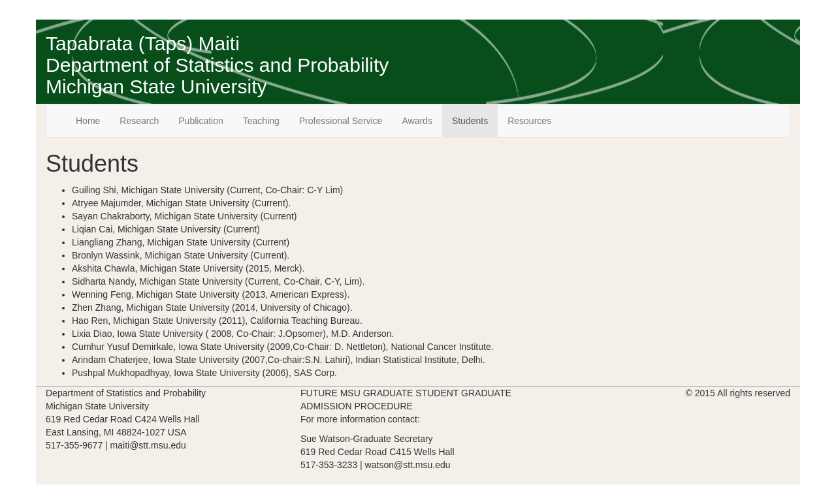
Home (88, 121)
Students (470, 121)
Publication (201, 121)
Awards (417, 121)
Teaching (261, 121)
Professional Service (341, 121)
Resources (529, 121)
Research (139, 121)
